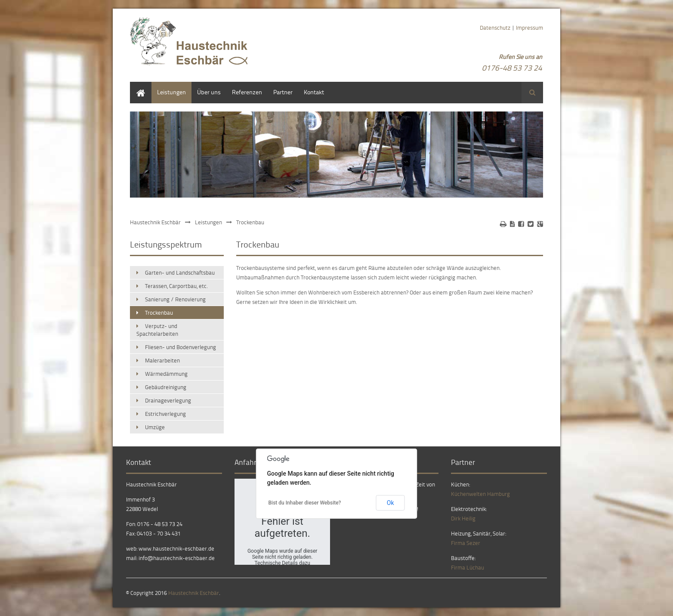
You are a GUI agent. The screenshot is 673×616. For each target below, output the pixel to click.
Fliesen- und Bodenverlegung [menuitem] (181, 347)
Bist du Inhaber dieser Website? (305, 503)
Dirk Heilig (463, 518)
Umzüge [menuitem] (155, 427)
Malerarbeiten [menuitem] (162, 360)
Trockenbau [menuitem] (159, 313)
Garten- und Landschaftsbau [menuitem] (180, 272)
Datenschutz (495, 28)
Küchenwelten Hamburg (480, 494)
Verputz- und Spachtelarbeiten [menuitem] (157, 330)
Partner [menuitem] (283, 92)
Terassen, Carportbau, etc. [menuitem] (176, 286)
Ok (391, 503)
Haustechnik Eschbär (155, 222)
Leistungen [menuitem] (171, 92)
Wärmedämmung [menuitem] (166, 374)
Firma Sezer (466, 543)
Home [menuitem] (138, 86)
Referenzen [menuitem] (247, 92)
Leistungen (208, 222)
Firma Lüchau (468, 567)
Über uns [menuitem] (209, 92)
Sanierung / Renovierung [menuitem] (175, 299)
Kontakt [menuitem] (314, 92)
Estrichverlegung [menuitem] (165, 414)
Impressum (529, 28)
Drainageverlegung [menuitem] (168, 400)
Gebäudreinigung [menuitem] (166, 387)
